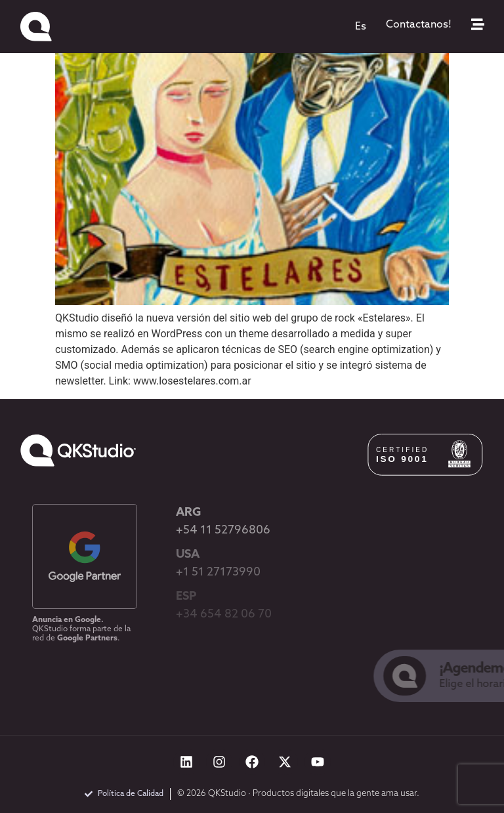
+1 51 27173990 (218, 573)
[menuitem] (361, 27)
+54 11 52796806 (223, 531)
